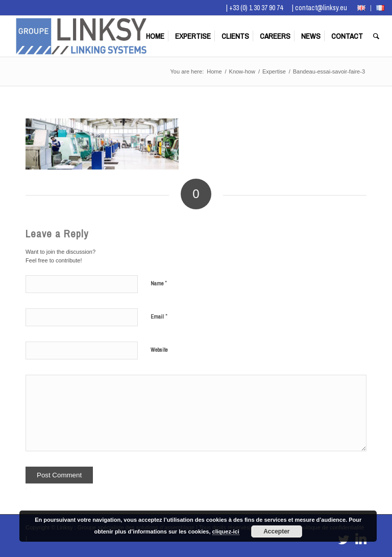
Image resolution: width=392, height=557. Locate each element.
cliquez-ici (226, 531)
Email (159, 316)
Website (159, 350)
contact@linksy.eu (321, 8)
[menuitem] (362, 8)
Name (159, 283)
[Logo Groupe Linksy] (81, 36)
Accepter (276, 531)
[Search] (376, 36)
